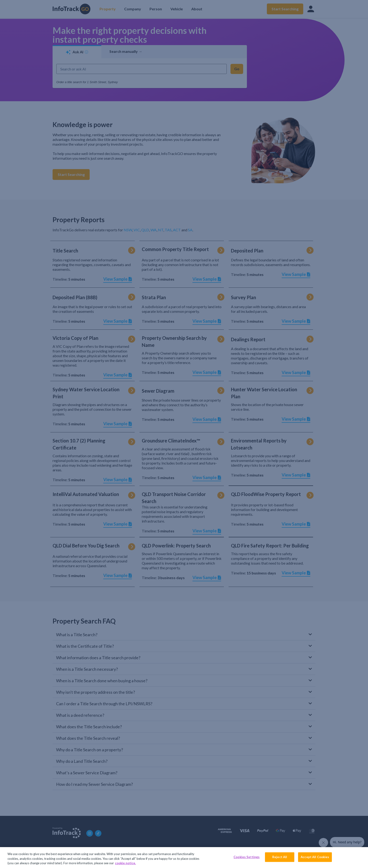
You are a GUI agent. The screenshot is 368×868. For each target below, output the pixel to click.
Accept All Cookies (315, 857)
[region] (184, 858)
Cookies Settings (247, 857)
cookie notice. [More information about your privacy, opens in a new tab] (125, 863)
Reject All (280, 857)
